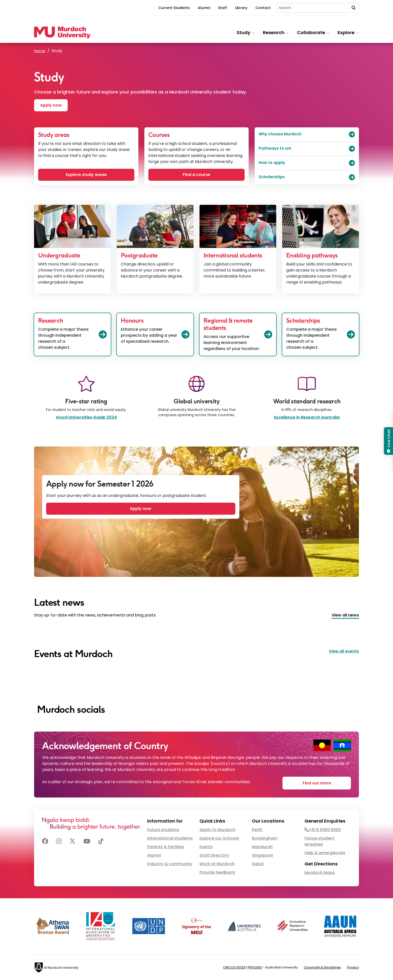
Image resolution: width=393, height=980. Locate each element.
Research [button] (276, 32)
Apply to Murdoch (218, 829)
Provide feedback (217, 872)
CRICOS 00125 (234, 967)
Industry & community (170, 863)
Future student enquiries (319, 841)
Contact (263, 8)
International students (170, 838)
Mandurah (262, 846)
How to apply (307, 163)
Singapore (262, 855)
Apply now (52, 105)
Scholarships (307, 178)
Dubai (258, 863)
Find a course (197, 175)
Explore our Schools (219, 838)
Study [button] (246, 32)
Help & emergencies (325, 852)
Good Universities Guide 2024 (86, 418)
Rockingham (265, 838)
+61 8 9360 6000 (325, 829)
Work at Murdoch (217, 863)
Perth (257, 829)
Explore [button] (348, 32)
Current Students (174, 8)
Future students (163, 829)
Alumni (204, 8)
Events (206, 846)
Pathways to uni (307, 149)
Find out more (321, 782)
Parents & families (166, 846)
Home (40, 51)
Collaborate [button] (313, 32)
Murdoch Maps (320, 872)
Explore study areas (86, 175)
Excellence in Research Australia (307, 418)
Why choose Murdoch (307, 135)
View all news (345, 616)
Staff (223, 8)
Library (241, 8)
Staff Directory (214, 855)
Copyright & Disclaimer (322, 967)
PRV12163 (255, 967)
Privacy (353, 967)
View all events (344, 652)
